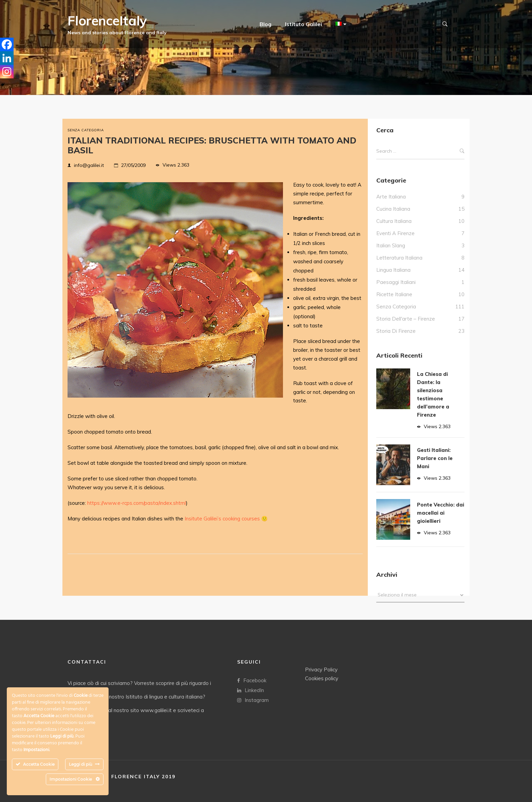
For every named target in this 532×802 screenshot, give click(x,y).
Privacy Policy (321, 669)
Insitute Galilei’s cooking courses (222, 519)
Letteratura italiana (399, 258)
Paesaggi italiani (396, 282)
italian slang (391, 245)
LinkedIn (251, 690)
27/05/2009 (133, 165)
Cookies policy (322, 678)
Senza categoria (86, 130)
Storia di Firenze (396, 331)
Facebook (252, 680)
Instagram (253, 700)
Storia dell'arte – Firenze (406, 319)
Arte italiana (391, 197)
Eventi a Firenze (395, 233)
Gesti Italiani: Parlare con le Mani (435, 458)
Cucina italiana (393, 209)
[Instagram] (7, 72)
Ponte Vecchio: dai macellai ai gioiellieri (441, 513)
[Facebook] (7, 44)
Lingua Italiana (393, 270)
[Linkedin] (7, 58)
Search (462, 151)
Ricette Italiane (394, 294)
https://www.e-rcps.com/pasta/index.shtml (137, 503)
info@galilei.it (89, 165)
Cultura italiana (394, 221)
